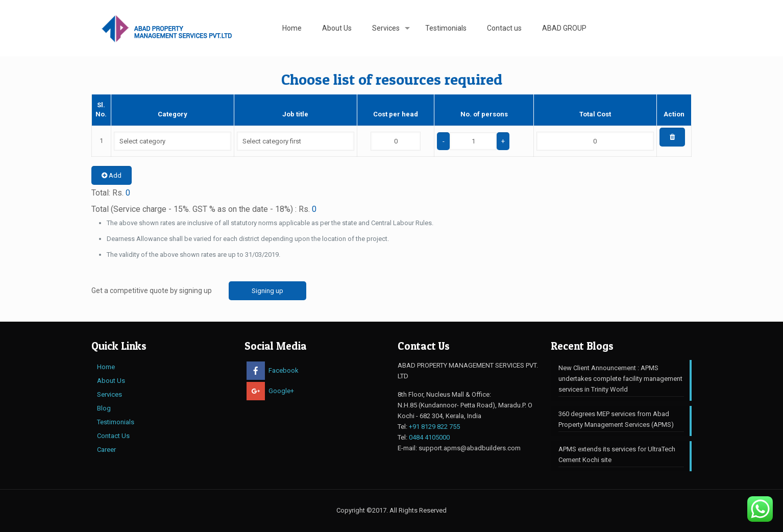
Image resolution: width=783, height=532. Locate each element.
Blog (104, 408)
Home (106, 367)
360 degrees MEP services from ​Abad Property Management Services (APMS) (616, 419)
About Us (111, 381)
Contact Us (113, 436)
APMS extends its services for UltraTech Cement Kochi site (617, 454)
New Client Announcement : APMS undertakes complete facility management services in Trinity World (620, 379)
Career (106, 450)
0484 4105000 (429, 437)
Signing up (267, 291)
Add (112, 175)
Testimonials (116, 422)
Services (109, 394)
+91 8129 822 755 (434, 427)
